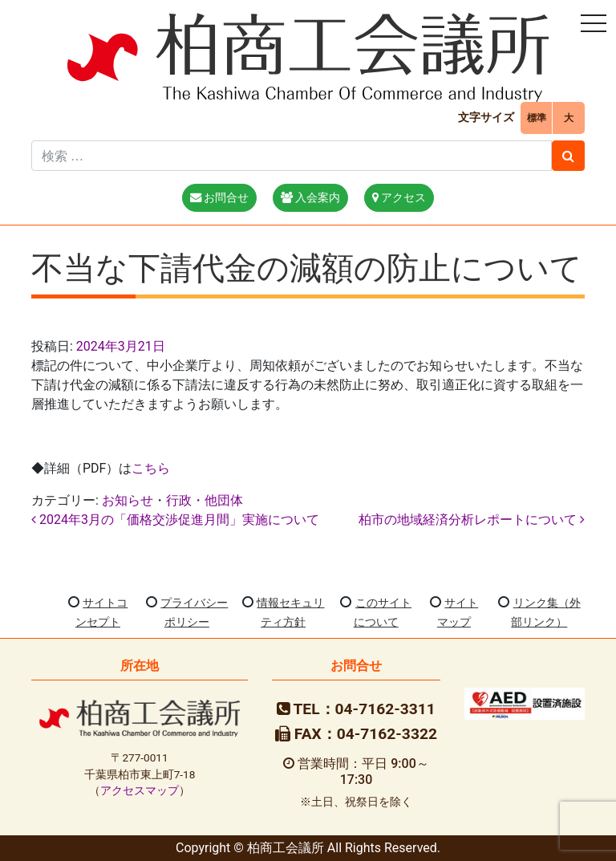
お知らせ (128, 500)
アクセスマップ (140, 790)
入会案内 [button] (311, 198)
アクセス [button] (399, 198)
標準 (537, 118)
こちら (151, 468)
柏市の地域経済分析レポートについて (472, 520)
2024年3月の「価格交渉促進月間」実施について (175, 520)
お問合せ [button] (220, 198)
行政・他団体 (205, 500)
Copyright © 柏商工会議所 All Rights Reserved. (308, 848)
